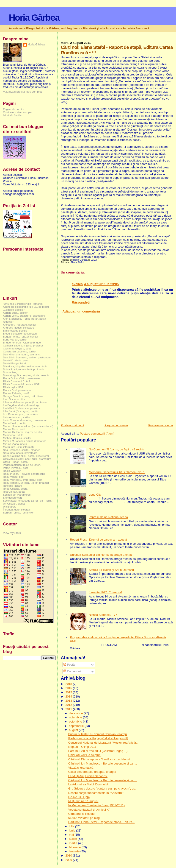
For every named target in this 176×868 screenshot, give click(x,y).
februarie (75, 847)
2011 (69, 709)
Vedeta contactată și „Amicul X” (89, 810)
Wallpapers (10, 507)
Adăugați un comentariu (81, 311)
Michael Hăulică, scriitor (17, 438)
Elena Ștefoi (77, 262)
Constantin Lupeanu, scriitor (20, 351)
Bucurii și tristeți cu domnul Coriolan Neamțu (98, 734)
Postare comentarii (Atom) (97, 434)
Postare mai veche (161, 425)
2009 (69, 860)
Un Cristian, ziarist (14, 504)
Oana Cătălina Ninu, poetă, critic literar (26, 456)
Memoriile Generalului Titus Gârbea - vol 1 (117, 472)
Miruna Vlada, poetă (15, 444)
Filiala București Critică (17, 381)
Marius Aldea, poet (14, 429)
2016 (69, 688)
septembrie (77, 726)
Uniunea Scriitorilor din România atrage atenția (101, 555)
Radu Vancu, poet (14, 477)
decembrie (76, 713)
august (74, 730)
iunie (73, 830)
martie (74, 843)
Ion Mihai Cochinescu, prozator (22, 408)
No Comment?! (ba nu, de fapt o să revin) (116, 449)
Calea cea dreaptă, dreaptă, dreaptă (92, 772)
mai (72, 835)
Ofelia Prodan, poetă (15, 462)
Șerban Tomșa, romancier (18, 512)
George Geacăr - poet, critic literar (23, 396)
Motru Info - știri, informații (18, 447)
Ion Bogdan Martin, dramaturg (21, 405)
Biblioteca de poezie (15, 331)
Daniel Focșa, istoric (15, 363)
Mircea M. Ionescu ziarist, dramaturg (25, 441)
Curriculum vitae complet (18, 112)
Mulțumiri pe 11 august (83, 801)
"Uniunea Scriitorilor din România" (23, 304)
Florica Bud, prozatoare (17, 390)
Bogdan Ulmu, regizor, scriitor (21, 336)
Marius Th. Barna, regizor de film (22, 432)
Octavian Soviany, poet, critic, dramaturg (27, 459)
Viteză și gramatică (81, 768)
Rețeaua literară (12, 486)
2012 (69, 705)
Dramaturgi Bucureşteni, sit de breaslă (26, 375)
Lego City (95, 495)
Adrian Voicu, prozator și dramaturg (24, 316)
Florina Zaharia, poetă (16, 393)
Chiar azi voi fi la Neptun (84, 755)
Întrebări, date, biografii (17, 509)
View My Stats (12, 533)
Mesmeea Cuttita (13, 435)
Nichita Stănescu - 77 (103, 615)
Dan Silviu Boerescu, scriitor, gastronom (27, 357)
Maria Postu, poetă (14, 423)
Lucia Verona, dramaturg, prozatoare (25, 420)
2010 (69, 855)
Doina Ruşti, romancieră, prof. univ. (24, 369)
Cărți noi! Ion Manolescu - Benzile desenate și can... (103, 763)
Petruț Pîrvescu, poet (15, 468)
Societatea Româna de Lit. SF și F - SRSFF (29, 501)
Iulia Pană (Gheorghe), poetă (20, 411)
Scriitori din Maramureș (17, 495)
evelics (77, 284)
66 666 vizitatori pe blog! (84, 818)
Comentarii (72, 671)
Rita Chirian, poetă (14, 492)
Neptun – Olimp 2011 (82, 747)
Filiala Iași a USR (13, 387)
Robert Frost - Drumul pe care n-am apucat (98, 540)
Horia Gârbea (34, 18)
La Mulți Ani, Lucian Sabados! (88, 776)
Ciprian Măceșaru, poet (17, 348)
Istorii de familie (12, 115)
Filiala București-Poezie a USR (21, 384)
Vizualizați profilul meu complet (22, 92)
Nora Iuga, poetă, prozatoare (20, 453)
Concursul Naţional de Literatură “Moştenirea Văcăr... (103, 743)
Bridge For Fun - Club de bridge (22, 342)
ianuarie (75, 851)
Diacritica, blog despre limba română (25, 366)
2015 (69, 692)
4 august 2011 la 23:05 (101, 284)
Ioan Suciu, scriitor (14, 399)
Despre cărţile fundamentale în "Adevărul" (96, 793)
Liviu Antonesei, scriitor (17, 417)
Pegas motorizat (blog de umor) (22, 465)
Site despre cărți (13, 498)
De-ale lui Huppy (79, 797)
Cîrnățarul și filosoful (82, 814)
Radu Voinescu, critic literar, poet (23, 480)
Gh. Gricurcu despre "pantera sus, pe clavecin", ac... (103, 788)
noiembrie (76, 717)
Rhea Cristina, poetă (15, 489)
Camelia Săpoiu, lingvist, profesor (23, 345)
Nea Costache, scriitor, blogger (21, 450)
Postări (70, 665)
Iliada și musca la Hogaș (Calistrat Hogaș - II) (98, 738)
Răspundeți (81, 302)
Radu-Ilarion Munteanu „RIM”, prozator (26, 483)
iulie (72, 826)
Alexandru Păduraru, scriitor (20, 325)
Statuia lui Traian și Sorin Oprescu (111, 570)
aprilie (73, 839)
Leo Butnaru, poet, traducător (20, 414)
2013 (69, 701)
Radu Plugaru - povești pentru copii (24, 474)
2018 (69, 684)
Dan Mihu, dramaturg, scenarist (22, 354)
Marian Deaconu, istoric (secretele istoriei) (28, 426)
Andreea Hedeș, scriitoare (19, 328)
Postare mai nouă (72, 425)
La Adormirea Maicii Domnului (88, 784)
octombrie (76, 721)
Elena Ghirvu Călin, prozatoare (21, 378)
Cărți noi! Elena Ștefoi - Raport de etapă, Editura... (102, 822)
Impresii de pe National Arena (108, 517)
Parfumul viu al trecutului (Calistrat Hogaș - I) (98, 751)
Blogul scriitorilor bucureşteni (20, 334)
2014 (69, 696)
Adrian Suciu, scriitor (15, 313)
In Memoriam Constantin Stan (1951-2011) (96, 805)
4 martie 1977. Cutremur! (105, 592)
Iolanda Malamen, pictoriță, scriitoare (25, 402)
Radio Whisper (12, 471)
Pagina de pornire (116, 425)
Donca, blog (10, 372)
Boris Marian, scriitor (15, 339)
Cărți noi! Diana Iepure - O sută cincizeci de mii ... (101, 759)
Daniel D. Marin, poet (16, 360)
